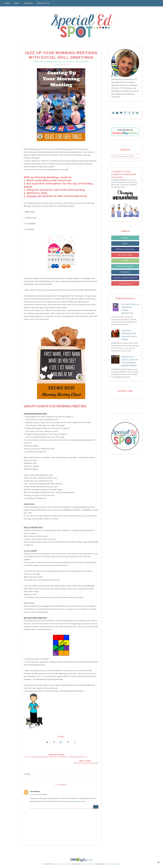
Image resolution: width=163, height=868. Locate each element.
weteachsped (82, 62)
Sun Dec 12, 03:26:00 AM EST (38, 795)
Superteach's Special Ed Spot (61, 865)
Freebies (28, 3)
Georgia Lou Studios (87, 865)
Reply (96, 808)
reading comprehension (125, 278)
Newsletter (43, 3)
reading (125, 272)
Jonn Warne (35, 792)
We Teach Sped (125, 255)
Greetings (38, 62)
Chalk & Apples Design (113, 865)
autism (125, 261)
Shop (17, 3)
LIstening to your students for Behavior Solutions (124, 175)
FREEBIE (125, 238)
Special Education (125, 249)
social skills (68, 62)
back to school (125, 266)
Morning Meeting (53, 62)
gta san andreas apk (77, 802)
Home (7, 3)
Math (125, 244)
